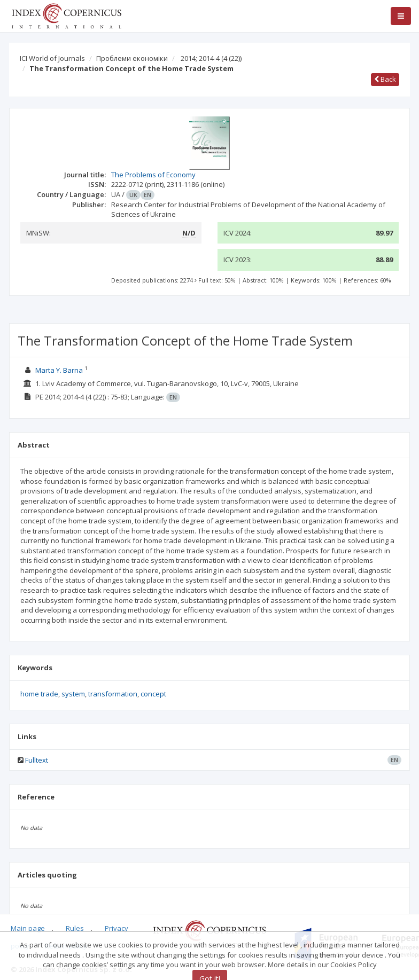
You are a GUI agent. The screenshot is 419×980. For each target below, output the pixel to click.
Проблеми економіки (132, 58)
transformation (113, 694)
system (73, 694)
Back (385, 79)
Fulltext (37, 760)
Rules (75, 928)
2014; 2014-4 (211, 58)
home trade (39, 694)
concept (153, 694)
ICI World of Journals (52, 58)
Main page (28, 928)
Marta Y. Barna (59, 370)
